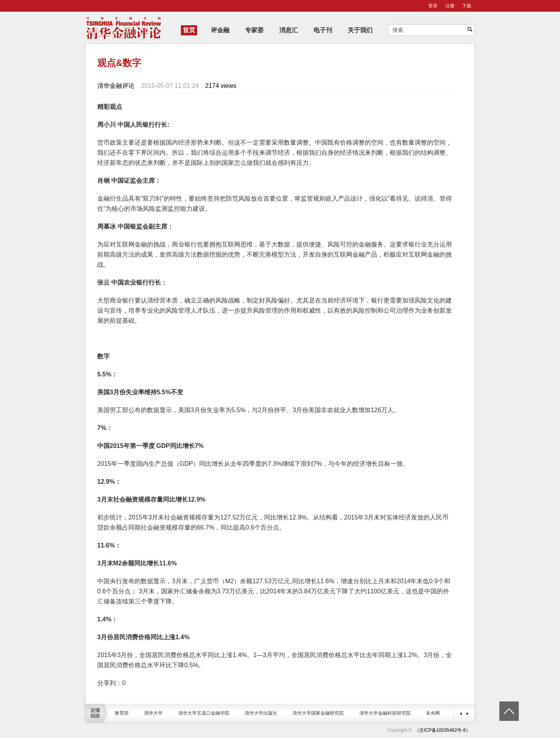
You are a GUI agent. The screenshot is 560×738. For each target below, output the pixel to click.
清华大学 (153, 713)
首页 (189, 30)
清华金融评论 (116, 86)
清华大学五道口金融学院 (204, 713)
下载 (467, 6)
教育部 (122, 713)
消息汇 (289, 30)
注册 (450, 6)
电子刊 (323, 30)
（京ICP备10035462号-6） (443, 730)
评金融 (220, 30)
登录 (433, 6)
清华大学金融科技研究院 (385, 713)
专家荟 (254, 30)
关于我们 (360, 30)
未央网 (433, 713)
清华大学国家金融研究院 (318, 713)
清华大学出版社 (261, 713)
